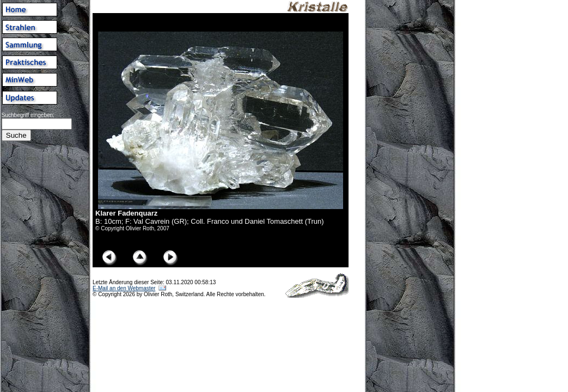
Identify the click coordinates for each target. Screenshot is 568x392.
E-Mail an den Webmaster (124, 288)
